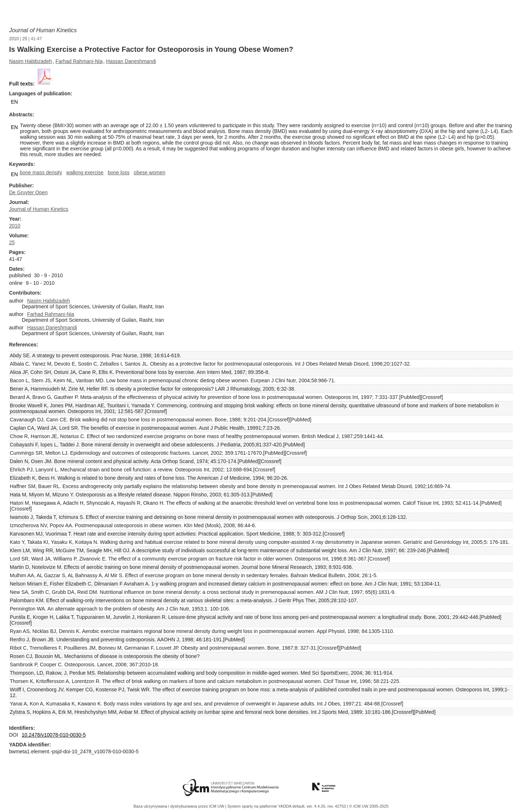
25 (25, 39)
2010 (14, 39)
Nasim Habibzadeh (30, 61)
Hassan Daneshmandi (131, 61)
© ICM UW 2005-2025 (369, 806)
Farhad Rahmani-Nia (79, 61)
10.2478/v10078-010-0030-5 (54, 735)
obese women (150, 172)
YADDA (285, 806)
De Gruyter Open (28, 192)
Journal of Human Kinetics (43, 30)
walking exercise (85, 172)
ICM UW (217, 806)
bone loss (119, 172)
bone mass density (41, 172)
